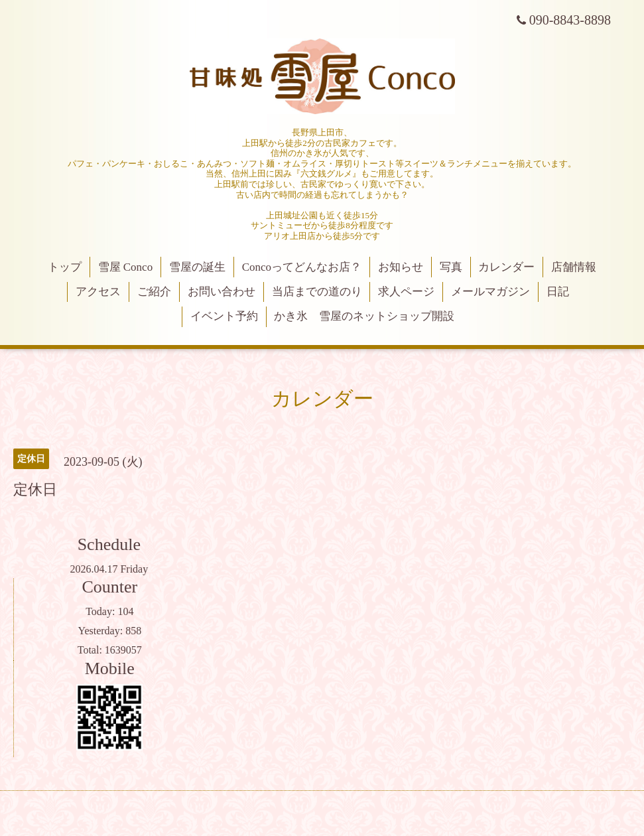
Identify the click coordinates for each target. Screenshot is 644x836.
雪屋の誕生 (197, 267)
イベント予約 (224, 316)
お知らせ (401, 267)
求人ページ (406, 292)
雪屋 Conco (126, 267)
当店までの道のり (317, 292)
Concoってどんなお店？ (302, 267)
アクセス (98, 292)
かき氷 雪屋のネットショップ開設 (364, 316)
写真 (451, 267)
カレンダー (506, 267)
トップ (65, 267)
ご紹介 (154, 292)
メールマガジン (490, 292)
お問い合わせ (222, 292)
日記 (558, 292)
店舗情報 (574, 267)
